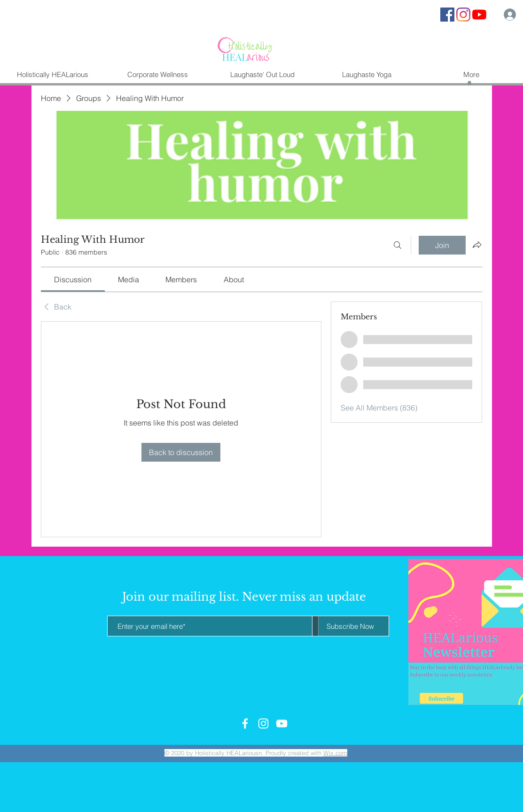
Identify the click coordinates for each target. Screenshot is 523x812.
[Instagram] (463, 15)
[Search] (398, 245)
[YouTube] (479, 15)
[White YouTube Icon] (282, 723)
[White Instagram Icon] (263, 723)
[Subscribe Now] (351, 626)
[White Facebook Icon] (245, 723)
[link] (73, 279)
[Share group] (477, 245)
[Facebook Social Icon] (447, 15)
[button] (469, 83)
